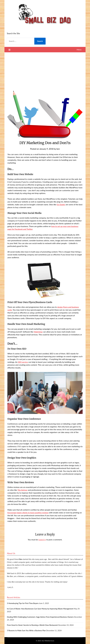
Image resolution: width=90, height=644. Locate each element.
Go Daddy (61, 204)
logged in (42, 540)
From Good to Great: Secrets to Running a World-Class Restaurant (32, 625)
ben (58, 149)
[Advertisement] (45, 70)
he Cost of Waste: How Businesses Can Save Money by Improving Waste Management (40, 609)
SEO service (23, 362)
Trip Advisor (22, 490)
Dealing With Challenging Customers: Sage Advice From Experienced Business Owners (40, 617)
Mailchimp (38, 332)
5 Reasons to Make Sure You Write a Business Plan (26, 630)
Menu (79, 50)
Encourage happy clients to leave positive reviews (28, 513)
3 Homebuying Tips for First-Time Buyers (23, 603)
